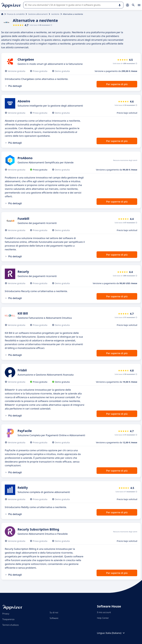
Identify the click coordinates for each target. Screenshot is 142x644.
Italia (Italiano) (116, 633)
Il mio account (104, 612)
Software (54, 618)
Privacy (6, 614)
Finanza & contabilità (16, 14)
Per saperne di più (117, 84)
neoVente (55, 14)
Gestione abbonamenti (38, 14)
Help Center (103, 618)
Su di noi (54, 612)
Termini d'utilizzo (11, 625)
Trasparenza (8, 619)
